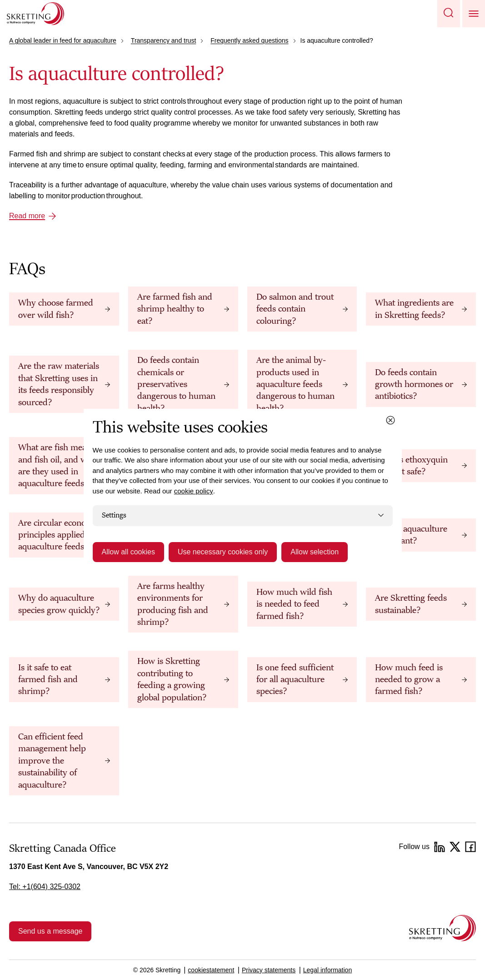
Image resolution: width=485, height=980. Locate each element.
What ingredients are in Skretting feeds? (414, 309)
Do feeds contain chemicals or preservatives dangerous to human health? (176, 384)
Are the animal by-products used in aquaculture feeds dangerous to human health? (295, 384)
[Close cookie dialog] (390, 420)
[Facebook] (470, 847)
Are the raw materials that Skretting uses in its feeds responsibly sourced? (59, 384)
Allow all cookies (128, 552)
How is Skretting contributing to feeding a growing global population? (172, 679)
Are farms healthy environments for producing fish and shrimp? (173, 604)
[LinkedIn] (440, 847)
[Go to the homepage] (442, 928)
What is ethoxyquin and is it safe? (411, 466)
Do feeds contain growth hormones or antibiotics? (414, 384)
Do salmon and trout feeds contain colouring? (295, 309)
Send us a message (50, 931)
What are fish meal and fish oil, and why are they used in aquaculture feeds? (57, 465)
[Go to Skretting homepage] (35, 14)
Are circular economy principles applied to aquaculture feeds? (58, 535)
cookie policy (194, 491)
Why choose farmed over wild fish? (56, 309)
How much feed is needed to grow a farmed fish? (409, 680)
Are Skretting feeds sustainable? (411, 604)
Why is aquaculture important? (411, 535)
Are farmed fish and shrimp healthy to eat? (175, 309)
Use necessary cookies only (223, 552)
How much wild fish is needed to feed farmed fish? (294, 604)
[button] (449, 14)
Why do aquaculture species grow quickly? (59, 604)
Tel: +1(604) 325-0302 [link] (45, 887)
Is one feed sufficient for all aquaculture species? (295, 680)
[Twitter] (455, 847)
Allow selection (315, 552)
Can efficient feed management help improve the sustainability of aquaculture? (52, 761)
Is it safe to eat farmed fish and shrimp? (48, 680)
